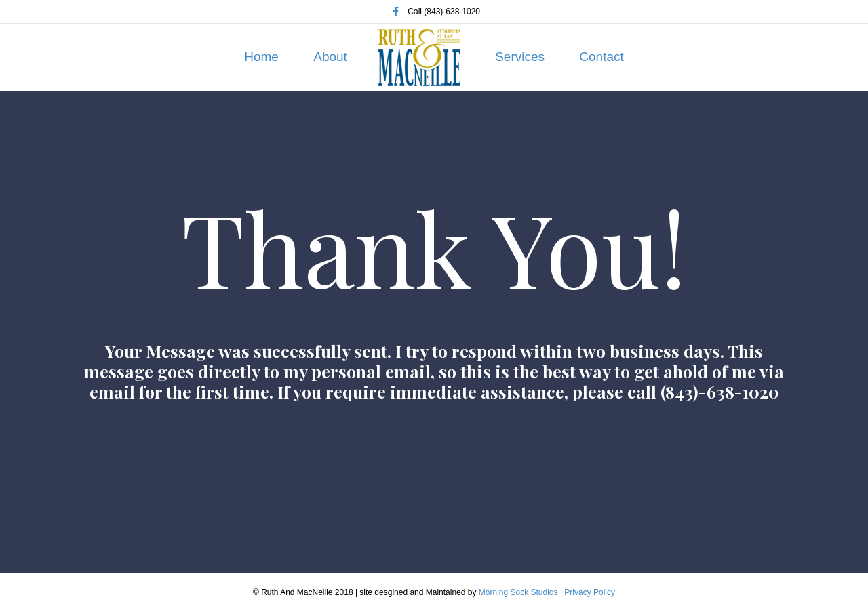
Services (520, 57)
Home (261, 57)
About (330, 57)
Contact (601, 57)
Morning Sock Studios (518, 592)
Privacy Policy (590, 592)
